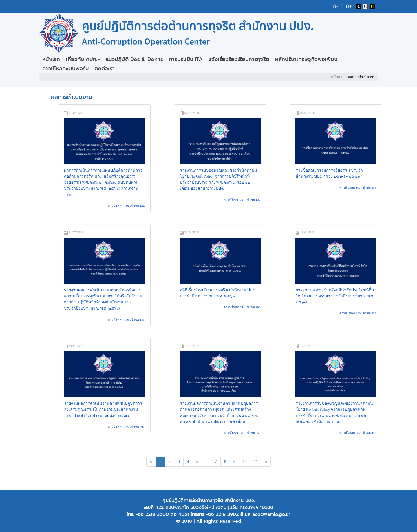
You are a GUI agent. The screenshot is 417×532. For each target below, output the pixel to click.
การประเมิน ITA (186, 59)
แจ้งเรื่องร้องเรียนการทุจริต (239, 59)
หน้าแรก (51, 59)
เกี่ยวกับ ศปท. (83, 59)
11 (256, 462)
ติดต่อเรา (105, 69)
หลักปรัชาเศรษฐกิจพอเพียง (306, 59)
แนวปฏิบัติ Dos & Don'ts (134, 59)
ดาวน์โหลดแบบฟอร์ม (65, 69)
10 (245, 462)
